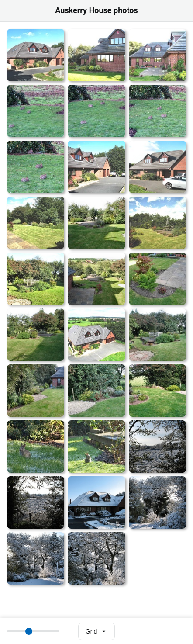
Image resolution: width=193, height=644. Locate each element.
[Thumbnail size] (33, 631)
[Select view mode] (96, 631)
